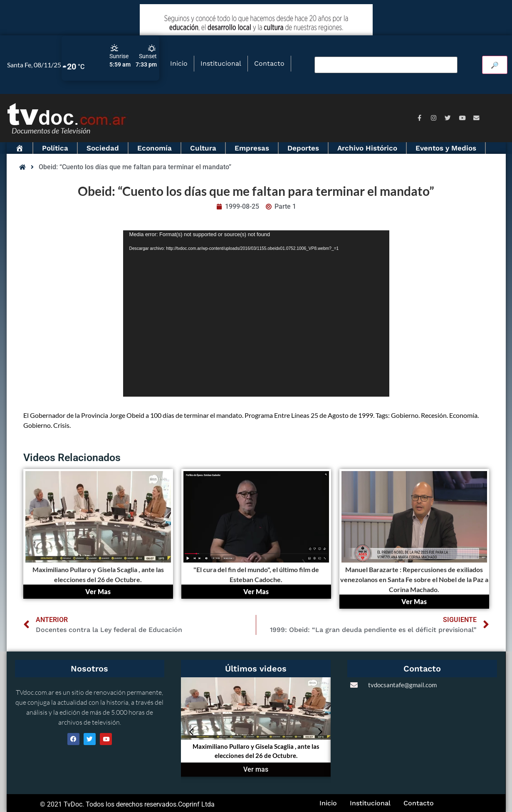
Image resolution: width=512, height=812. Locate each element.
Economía (155, 148)
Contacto (269, 63)
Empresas (252, 148)
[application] (256, 313)
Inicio (179, 63)
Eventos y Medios (446, 148)
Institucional (221, 63)
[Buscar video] (386, 65)
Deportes (303, 148)
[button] (191, 732)
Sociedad (103, 148)
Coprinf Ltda (196, 804)
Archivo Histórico (367, 148)
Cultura (203, 148)
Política (55, 148)
